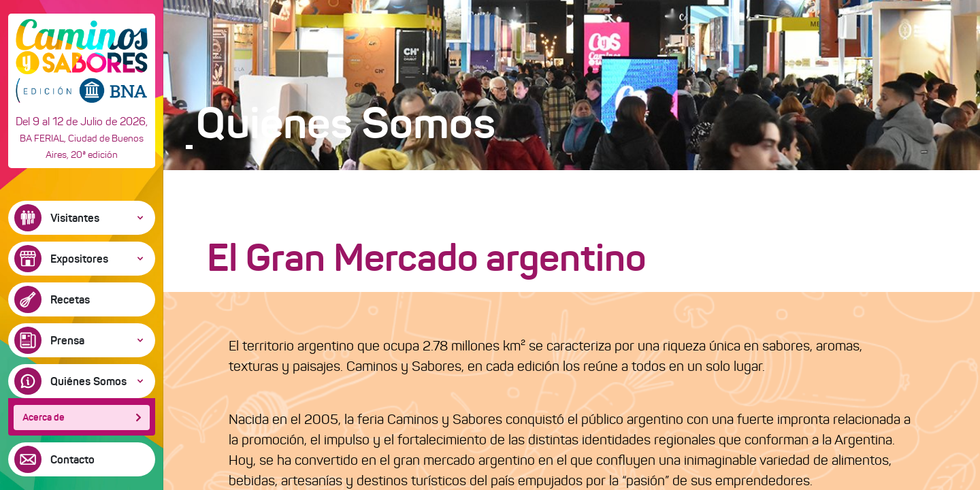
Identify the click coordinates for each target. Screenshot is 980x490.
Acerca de (44, 417)
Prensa (67, 340)
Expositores (79, 259)
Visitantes (75, 218)
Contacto (72, 459)
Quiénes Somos (88, 381)
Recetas (70, 299)
